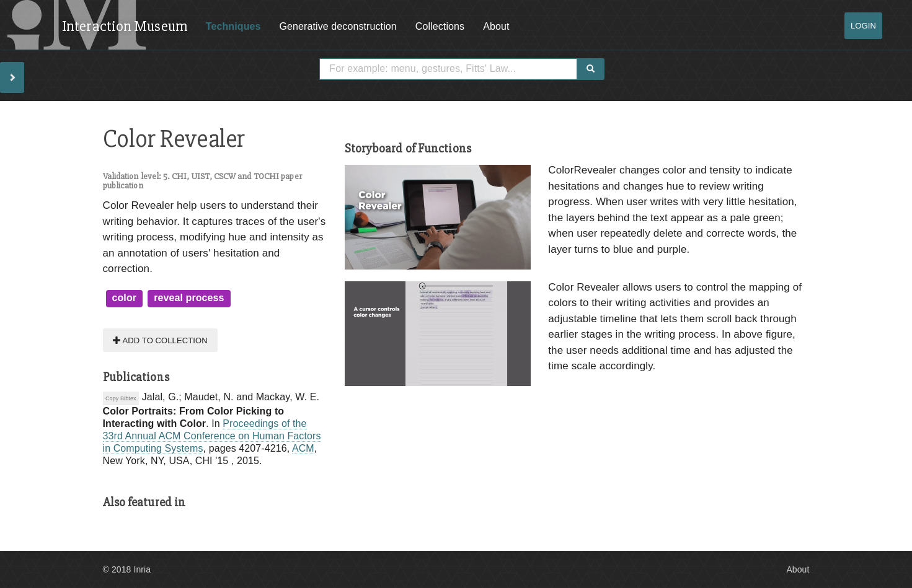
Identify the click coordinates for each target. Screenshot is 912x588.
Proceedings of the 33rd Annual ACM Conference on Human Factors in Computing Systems (212, 436)
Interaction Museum (125, 26)
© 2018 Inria (127, 569)
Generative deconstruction (338, 26)
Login (863, 26)
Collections (440, 26)
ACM (303, 448)
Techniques (233, 26)
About (496, 26)
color (125, 298)
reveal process (189, 298)
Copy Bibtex (121, 398)
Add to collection (160, 340)
